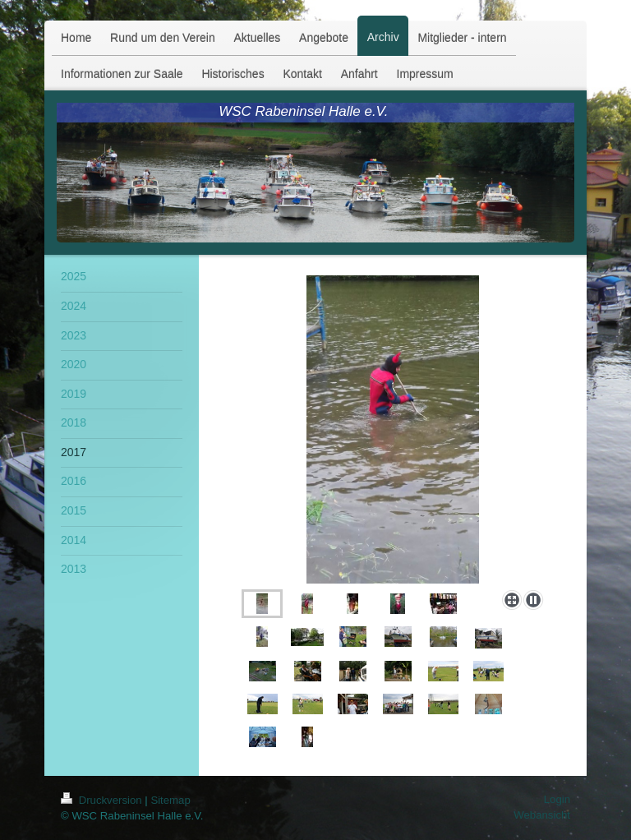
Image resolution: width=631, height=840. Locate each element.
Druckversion (103, 800)
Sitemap (170, 800)
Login (557, 799)
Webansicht (542, 815)
